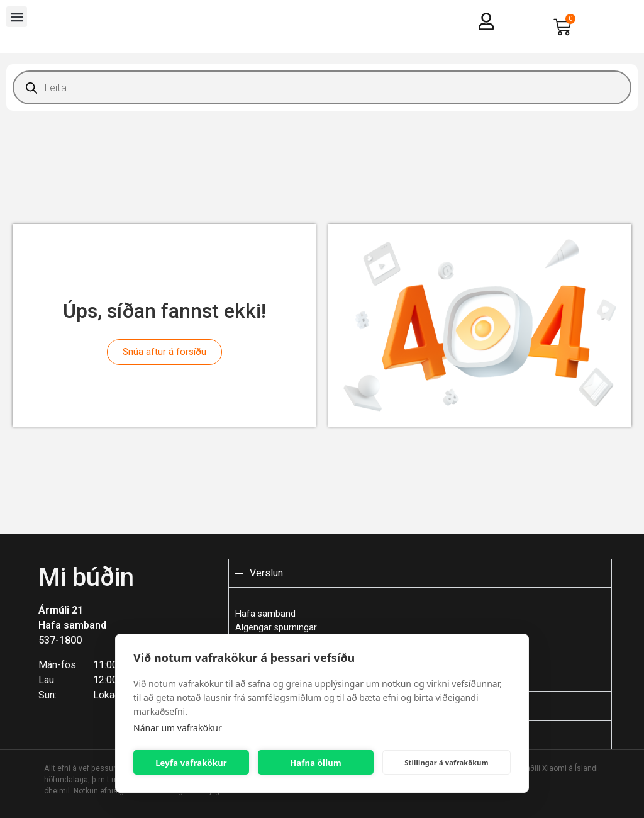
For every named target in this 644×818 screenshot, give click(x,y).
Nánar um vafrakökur (178, 728)
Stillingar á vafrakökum (446, 762)
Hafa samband (72, 625)
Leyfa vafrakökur (191, 763)
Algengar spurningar (276, 628)
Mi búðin (86, 577)
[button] (17, 17)
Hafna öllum (316, 763)
